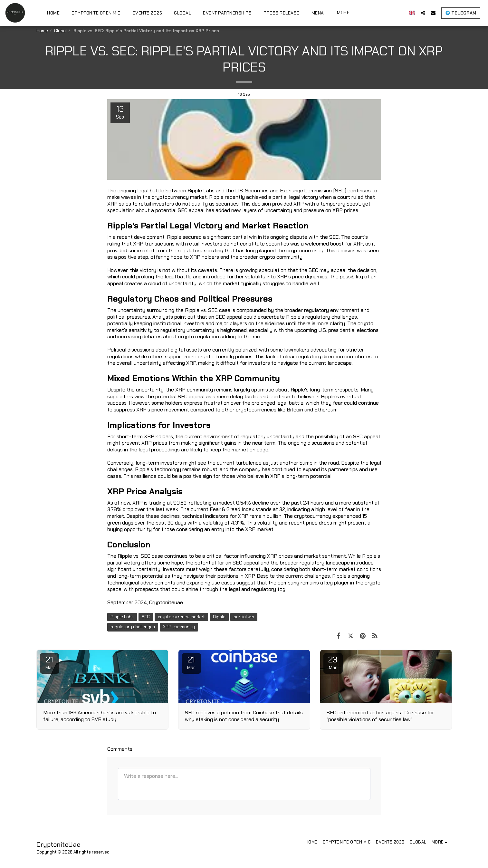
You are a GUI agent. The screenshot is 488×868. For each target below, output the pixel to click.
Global (60, 31)
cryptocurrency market (181, 617)
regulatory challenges (133, 627)
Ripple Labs (122, 617)
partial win (244, 617)
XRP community (179, 627)
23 (333, 662)
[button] (428, 13)
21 (50, 662)
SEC (146, 617)
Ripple (219, 617)
